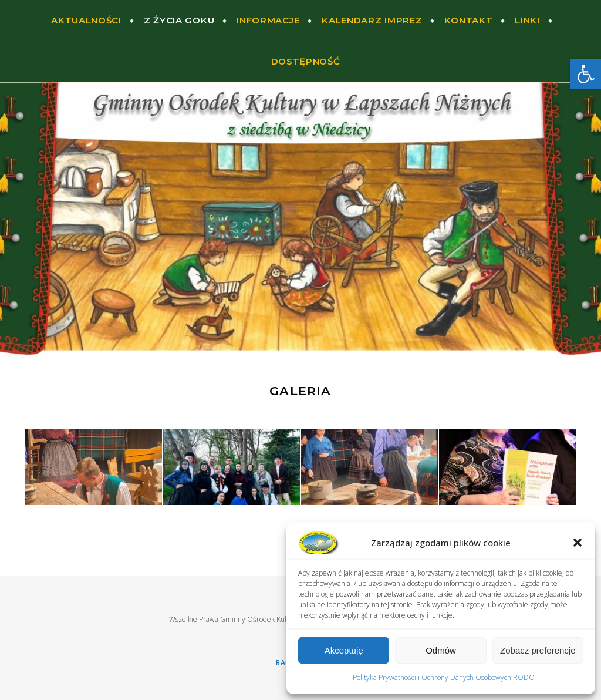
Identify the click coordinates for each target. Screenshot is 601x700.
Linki (527, 20)
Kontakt (468, 20)
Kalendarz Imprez (372, 20)
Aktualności (86, 20)
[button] (586, 74)
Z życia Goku (179, 20)
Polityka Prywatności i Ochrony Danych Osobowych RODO (444, 677)
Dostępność (306, 61)
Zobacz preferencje (538, 650)
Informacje (268, 20)
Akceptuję (344, 650)
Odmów (441, 650)
